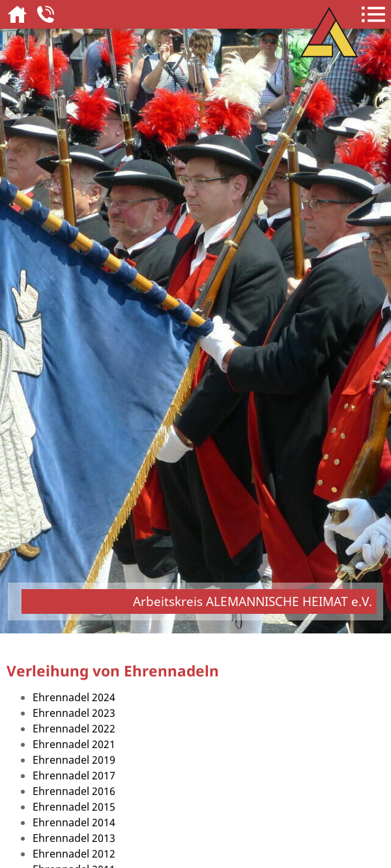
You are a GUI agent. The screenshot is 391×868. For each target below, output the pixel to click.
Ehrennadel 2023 (74, 713)
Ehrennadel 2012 (74, 854)
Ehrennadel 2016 (74, 791)
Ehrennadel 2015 (74, 807)
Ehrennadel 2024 (74, 697)
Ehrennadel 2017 (74, 775)
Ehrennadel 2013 (74, 838)
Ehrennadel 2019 (74, 760)
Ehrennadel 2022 (74, 729)
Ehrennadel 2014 (74, 822)
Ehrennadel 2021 (74, 744)
